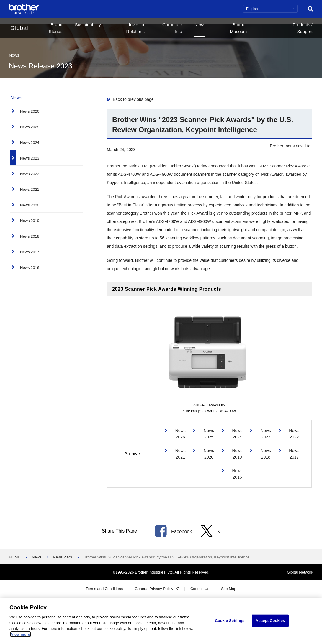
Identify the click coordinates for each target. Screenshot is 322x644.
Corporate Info (172, 28)
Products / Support (303, 28)
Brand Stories (56, 28)
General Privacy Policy (154, 589)
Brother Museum (238, 28)
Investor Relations (135, 28)
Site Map (229, 589)
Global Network (300, 572)
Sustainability (88, 25)
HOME (15, 557)
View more (21, 635)
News (200, 25)
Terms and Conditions (104, 589)
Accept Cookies (270, 621)
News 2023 (63, 557)
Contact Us (200, 589)
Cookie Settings (230, 621)
